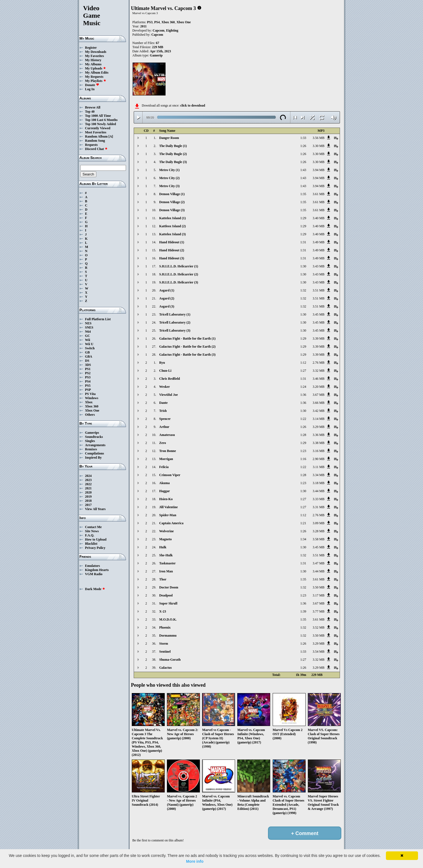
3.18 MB (318, 483)
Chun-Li (165, 371)
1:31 (303, 242)
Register (91, 48)
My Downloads (96, 52)
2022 (88, 484)
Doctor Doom (169, 587)
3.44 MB (318, 491)
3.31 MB (318, 507)
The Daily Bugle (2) (173, 154)
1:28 (303, 435)
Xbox (89, 402)
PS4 (88, 381)
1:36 (303, 395)
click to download (193, 105)
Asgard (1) (167, 290)
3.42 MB (318, 411)
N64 (88, 332)
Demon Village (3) (172, 210)
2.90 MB (318, 459)
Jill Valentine (168, 507)
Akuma (164, 483)
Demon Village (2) (172, 202)
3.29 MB (318, 427)
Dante (163, 403)
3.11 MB (319, 467)
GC (87, 336)
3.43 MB (318, 266)
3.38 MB (318, 443)
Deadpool (166, 595)
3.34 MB (318, 475)
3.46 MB (318, 379)
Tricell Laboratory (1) (175, 314)
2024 (88, 476)
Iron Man (166, 571)
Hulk (163, 547)
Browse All (93, 107)
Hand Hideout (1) (172, 242)
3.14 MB (318, 419)
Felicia (164, 467)
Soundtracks (94, 437)
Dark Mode (95, 589)
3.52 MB (318, 627)
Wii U (89, 344)
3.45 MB (318, 314)
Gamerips (92, 433)
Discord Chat (96, 149)
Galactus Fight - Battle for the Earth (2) (187, 347)
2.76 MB (318, 363)
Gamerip (156, 55)
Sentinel (165, 652)
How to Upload (96, 539)
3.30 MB (318, 146)
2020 (88, 492)
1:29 (303, 218)
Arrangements (95, 445)
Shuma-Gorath (170, 660)
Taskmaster (167, 563)
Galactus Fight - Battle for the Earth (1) (187, 339)
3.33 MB (318, 499)
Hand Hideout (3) (172, 258)
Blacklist (91, 544)
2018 (88, 501)
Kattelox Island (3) (172, 234)
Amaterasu (167, 435)
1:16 (303, 459)
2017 (88, 505)
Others (90, 415)
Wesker (165, 387)
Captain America (171, 523)
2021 (88, 488)
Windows (92, 398)
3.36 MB (318, 435)
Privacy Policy (95, 548)
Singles (90, 441)
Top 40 (90, 112)
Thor (163, 579)
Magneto (165, 539)
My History (93, 60)
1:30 (303, 266)
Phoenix (165, 627)
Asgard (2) (167, 298)
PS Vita (90, 394)
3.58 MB (318, 539)
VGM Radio (94, 574)
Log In (90, 89)
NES (88, 323)
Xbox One (92, 410)
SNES (89, 327)
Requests (91, 145)
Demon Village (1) (172, 194)
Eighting (172, 30)
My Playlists (96, 81)
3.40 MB (318, 218)
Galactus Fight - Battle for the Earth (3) (187, 355)
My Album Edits (97, 73)
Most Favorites (96, 132)
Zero (163, 443)
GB (87, 352)
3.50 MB (318, 587)
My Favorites (94, 56)
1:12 (303, 363)
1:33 (303, 138)
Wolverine (167, 531)
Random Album (96, 136)
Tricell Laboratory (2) (175, 322)
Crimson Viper (170, 475)
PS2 (88, 373)
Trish (163, 411)
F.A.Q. (90, 535)
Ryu (162, 363)
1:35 (303, 194)
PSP (88, 390)
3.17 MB (318, 595)
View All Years (95, 509)
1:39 (303, 611)
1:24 (303, 387)
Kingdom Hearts (97, 570)
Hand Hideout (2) (172, 250)
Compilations (95, 453)
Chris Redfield (170, 379)
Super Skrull (168, 603)
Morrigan (166, 459)
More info (195, 861)
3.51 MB (318, 290)
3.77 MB (318, 611)
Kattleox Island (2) (172, 226)
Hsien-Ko (166, 499)
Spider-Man (168, 515)
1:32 (303, 290)
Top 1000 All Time (98, 116)
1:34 (303, 539)
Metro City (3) (169, 186)
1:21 (303, 523)
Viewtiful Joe (168, 395)
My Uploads (96, 68)
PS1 (88, 369)
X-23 (163, 611)
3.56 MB (318, 138)
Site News (92, 531)
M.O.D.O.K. (168, 619)
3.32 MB (318, 371)
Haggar (165, 491)
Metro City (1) (169, 170)
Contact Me (93, 527)
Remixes (91, 449)
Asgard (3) (167, 306)
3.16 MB (318, 451)
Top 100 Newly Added (100, 124)
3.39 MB (318, 339)
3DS (88, 365)
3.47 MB (318, 563)
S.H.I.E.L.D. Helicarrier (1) (179, 266)
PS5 (88, 386)
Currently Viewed (98, 128)
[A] (111, 136)
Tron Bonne (168, 451)
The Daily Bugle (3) (173, 162)
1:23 (303, 451)
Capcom (158, 30)
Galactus (165, 668)
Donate (92, 85)
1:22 (303, 419)
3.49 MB (318, 242)
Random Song (95, 141)
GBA (89, 356)
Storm (164, 644)
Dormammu (168, 635)
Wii (87, 340)
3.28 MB (318, 531)
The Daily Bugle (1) (173, 146)
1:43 (303, 170)
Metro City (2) (169, 178)
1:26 (303, 146)
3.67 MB (318, 395)
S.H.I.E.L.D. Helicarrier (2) (179, 274)
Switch (90, 348)
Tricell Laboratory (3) (175, 330)
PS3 (88, 377)
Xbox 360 (92, 406)
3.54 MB (318, 652)
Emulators (92, 566)
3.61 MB (318, 194)
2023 (88, 480)
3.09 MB (318, 523)
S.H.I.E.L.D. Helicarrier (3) (179, 282)
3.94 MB (318, 170)
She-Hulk (166, 555)
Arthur (164, 427)
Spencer (165, 419)
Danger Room (169, 138)
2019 (88, 497)
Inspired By (93, 458)
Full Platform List (98, 319)
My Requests (94, 77)
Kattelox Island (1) (172, 218)
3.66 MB (318, 403)
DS (87, 361)
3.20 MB (318, 387)
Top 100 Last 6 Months (101, 120)
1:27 (303, 371)
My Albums (93, 64)
